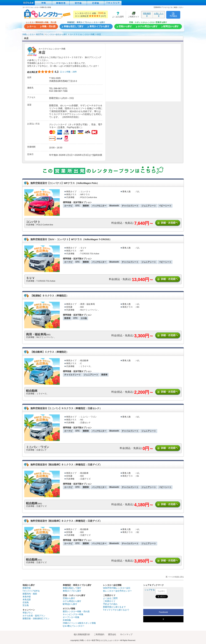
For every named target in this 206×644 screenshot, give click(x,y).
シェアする (150, 590)
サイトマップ (126, 634)
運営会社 (112, 634)
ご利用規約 (99, 634)
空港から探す (69, 598)
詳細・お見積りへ (168, 223)
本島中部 (27, 597)
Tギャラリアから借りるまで (116, 610)
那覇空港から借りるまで (114, 607)
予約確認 (173, 15)
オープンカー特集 (71, 617)
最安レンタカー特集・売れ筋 (76, 611)
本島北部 (27, 600)
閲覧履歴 (147, 15)
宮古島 (26, 605)
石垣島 (26, 602)
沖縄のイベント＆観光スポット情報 (79, 623)
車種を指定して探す (72, 588)
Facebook (163, 612)
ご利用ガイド (133, 15)
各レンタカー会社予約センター (117, 591)
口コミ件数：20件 (68, 72)
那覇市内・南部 (30, 594)
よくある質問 (117, 15)
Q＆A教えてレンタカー (74, 626)
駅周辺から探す (70, 604)
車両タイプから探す (72, 591)
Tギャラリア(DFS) (31, 591)
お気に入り (159, 15)
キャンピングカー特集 (73, 614)
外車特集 (67, 620)
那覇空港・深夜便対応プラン (36, 619)
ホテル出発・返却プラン (34, 616)
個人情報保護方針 (82, 634)
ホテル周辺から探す (72, 601)
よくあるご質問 (110, 598)
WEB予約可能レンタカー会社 (117, 588)
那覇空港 (27, 588)
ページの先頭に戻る (176, 577)
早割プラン (28, 613)
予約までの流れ (110, 604)
